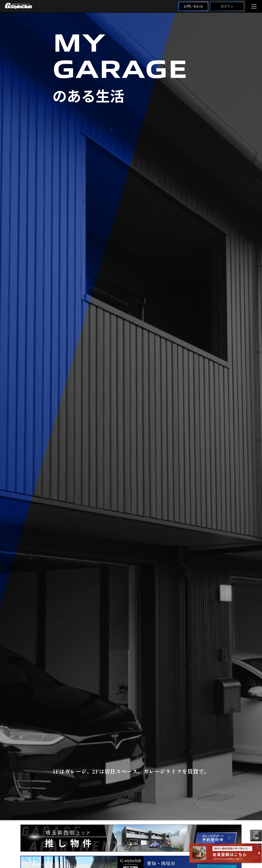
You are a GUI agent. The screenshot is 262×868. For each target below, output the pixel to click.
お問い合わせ (193, 6)
